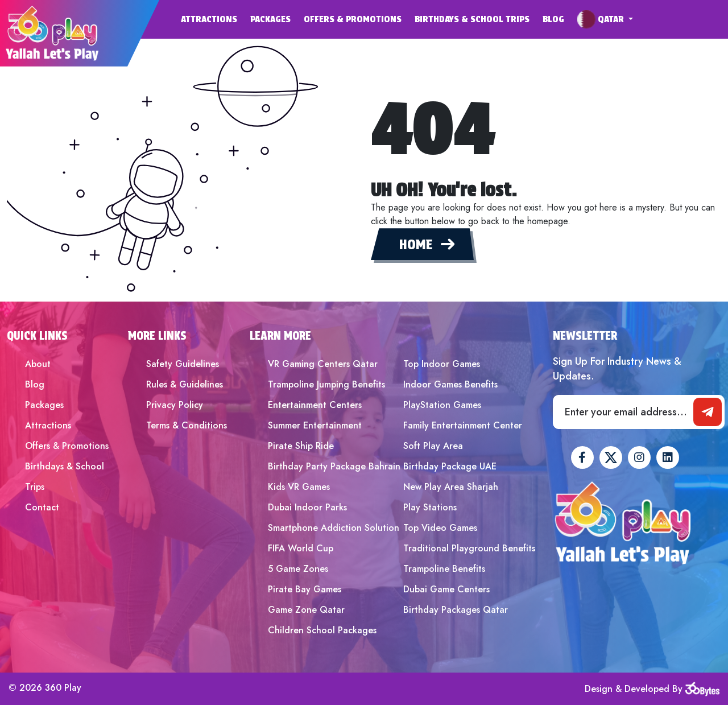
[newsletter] (708, 412)
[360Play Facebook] (582, 457)
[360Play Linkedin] (668, 457)
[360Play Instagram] (639, 457)
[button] (605, 19)
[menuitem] (216, 19)
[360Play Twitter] (611, 457)
